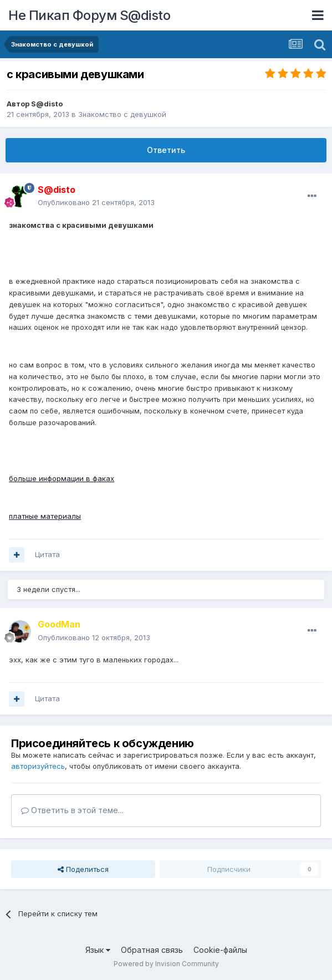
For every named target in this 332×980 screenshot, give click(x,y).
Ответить (166, 150)
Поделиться (83, 869)
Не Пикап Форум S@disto (89, 15)
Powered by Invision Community (166, 964)
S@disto (47, 104)
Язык (98, 950)
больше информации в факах (62, 478)
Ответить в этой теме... (72, 810)
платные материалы (45, 516)
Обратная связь (152, 950)
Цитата (47, 554)
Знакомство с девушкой (122, 114)
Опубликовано (96, 202)
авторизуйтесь (38, 766)
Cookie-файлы (220, 950)
